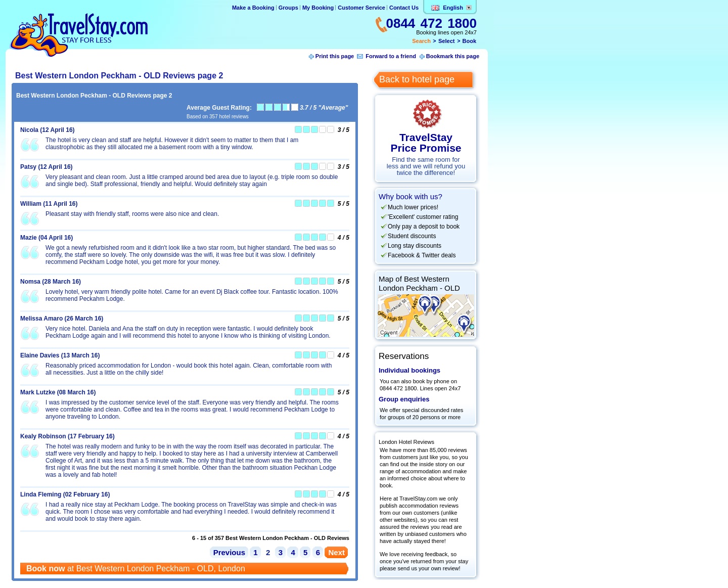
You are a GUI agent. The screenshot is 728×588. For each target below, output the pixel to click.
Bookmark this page (453, 56)
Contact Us (404, 8)
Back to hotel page (417, 79)
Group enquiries (404, 399)
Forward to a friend (391, 56)
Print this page (335, 56)
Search (421, 41)
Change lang (469, 8)
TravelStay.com (78, 35)
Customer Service (361, 8)
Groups (288, 8)
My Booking (318, 8)
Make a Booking (253, 8)
